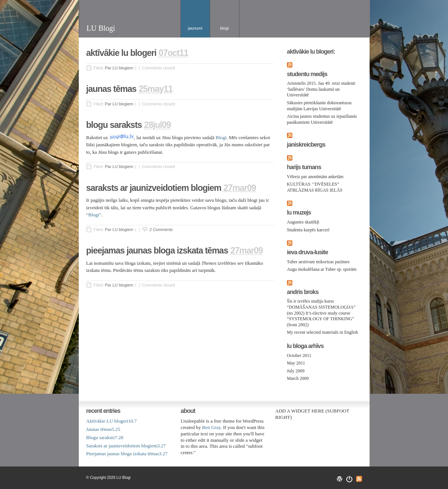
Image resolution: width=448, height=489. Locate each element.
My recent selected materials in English (323, 332)
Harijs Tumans (304, 167)
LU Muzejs (299, 213)
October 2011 (299, 355)
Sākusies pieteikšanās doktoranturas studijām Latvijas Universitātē (319, 106)
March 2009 (298, 378)
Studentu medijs (307, 74)
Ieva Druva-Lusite (307, 252)
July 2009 (296, 371)
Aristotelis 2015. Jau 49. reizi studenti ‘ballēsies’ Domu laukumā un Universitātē (321, 89)
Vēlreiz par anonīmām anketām (315, 177)
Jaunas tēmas (111, 89)
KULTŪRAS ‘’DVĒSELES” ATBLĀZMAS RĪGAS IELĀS (315, 187)
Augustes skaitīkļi (303, 222)
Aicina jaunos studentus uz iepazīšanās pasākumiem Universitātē (322, 119)
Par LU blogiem (119, 68)
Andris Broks (303, 292)
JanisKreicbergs (306, 145)
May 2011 (296, 363)
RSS (359, 479)
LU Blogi (101, 28)
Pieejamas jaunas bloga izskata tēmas (157, 250)
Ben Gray (211, 427)
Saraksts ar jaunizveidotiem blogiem (154, 188)
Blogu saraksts (114, 125)
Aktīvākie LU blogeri (121, 53)
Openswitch (349, 479)
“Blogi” (94, 215)
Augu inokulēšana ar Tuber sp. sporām (322, 269)
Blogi (224, 28)
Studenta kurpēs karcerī (308, 230)
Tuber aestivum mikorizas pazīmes (318, 262)
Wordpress (340, 479)
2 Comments (161, 229)
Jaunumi (195, 28)
